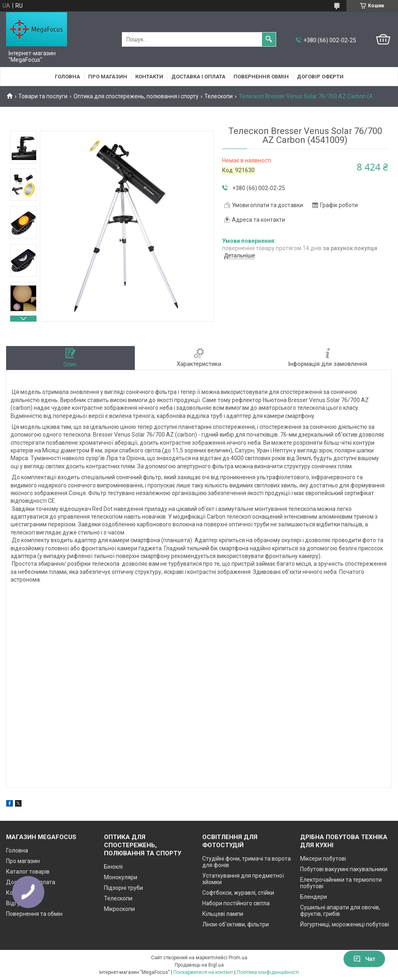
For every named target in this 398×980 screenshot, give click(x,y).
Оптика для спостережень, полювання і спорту (136, 96)
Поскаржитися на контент (203, 972)
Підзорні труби (123, 888)
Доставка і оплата (198, 77)
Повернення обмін (261, 77)
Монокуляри (121, 877)
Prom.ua (238, 958)
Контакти (149, 77)
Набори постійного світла (236, 903)
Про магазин (108, 77)
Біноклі (113, 867)
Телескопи (218, 96)
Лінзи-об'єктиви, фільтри (236, 924)
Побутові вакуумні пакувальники (344, 869)
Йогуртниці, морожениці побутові (345, 924)
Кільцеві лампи (223, 914)
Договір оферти (320, 77)
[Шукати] (269, 39)
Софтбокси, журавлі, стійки (238, 893)
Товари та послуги (43, 96)
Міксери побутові (323, 859)
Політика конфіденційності (268, 972)
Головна (67, 77)
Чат (364, 959)
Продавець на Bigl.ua (199, 965)
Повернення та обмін (34, 914)
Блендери (314, 897)
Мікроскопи (119, 909)
